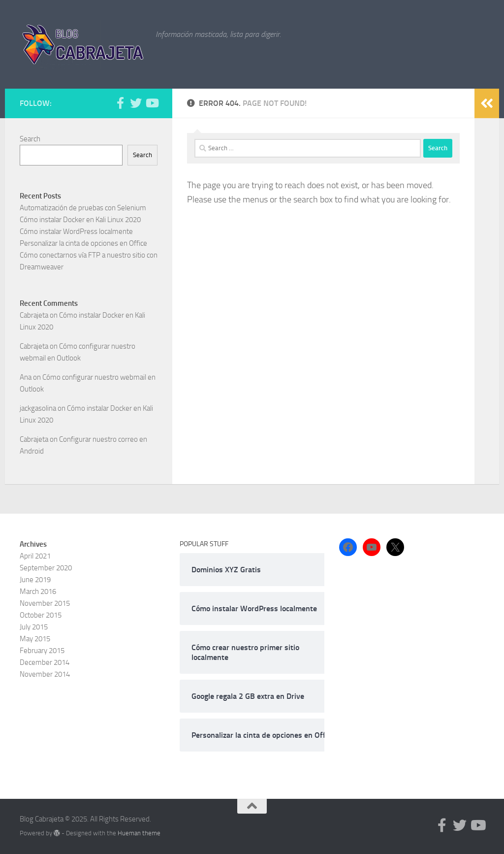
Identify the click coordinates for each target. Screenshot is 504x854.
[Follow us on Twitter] (136, 103)
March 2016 (38, 591)
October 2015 (41, 615)
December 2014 (45, 662)
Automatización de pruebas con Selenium (83, 208)
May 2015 (35, 639)
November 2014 (45, 674)
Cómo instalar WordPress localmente (76, 231)
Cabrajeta (34, 315)
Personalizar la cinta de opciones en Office (83, 243)
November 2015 (45, 603)
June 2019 (35, 580)
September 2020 (46, 568)
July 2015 (34, 627)
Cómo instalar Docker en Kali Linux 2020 (80, 220)
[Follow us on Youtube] (152, 103)
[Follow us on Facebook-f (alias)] (120, 103)
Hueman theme (139, 833)
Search (30, 139)
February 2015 (42, 651)
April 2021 (35, 556)
